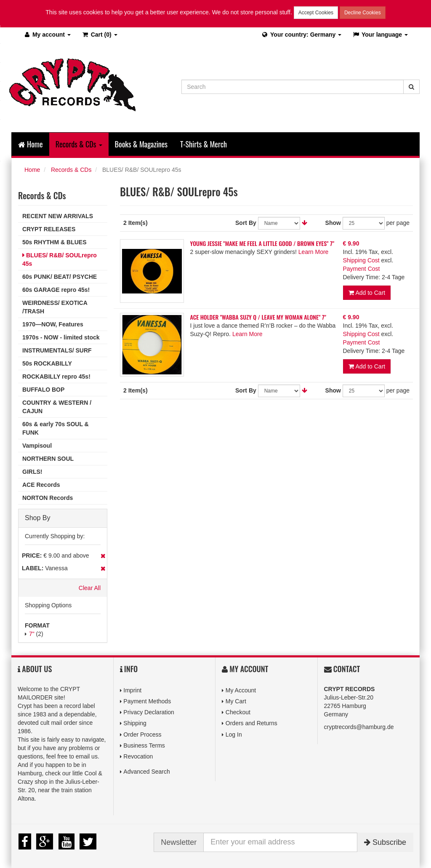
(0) (100, 35)
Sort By (246, 223)
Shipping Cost (361, 260)
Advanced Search (147, 772)
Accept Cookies (316, 13)
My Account (241, 690)
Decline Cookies (363, 13)
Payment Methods (147, 701)
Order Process (142, 734)
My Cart (236, 701)
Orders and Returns (251, 723)
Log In (234, 734)
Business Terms (144, 745)
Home (31, 144)
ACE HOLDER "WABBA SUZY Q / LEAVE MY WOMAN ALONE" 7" (258, 317)
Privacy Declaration (149, 712)
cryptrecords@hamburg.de (359, 727)
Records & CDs (71, 170)
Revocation (138, 756)
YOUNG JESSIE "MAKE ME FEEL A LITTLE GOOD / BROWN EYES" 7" (262, 243)
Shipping (135, 723)
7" (32, 634)
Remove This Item (103, 556)
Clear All (90, 588)
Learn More (314, 252)
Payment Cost (362, 269)
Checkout (238, 712)
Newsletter (179, 842)
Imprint (132, 690)
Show (333, 223)
